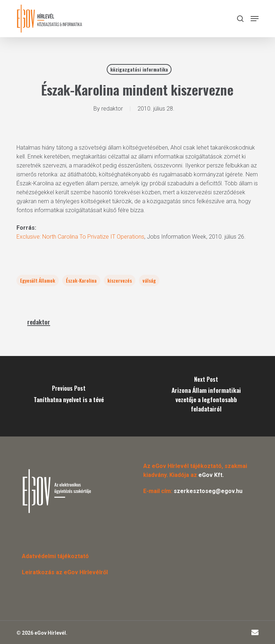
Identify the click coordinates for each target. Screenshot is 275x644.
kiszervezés (120, 280)
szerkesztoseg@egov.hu (208, 491)
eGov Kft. (211, 475)
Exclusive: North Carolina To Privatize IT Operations (80, 237)
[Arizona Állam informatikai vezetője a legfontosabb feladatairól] (206, 396)
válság (149, 280)
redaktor (112, 109)
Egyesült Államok (38, 280)
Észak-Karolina (81, 280)
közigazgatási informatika (139, 69)
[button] (255, 19)
